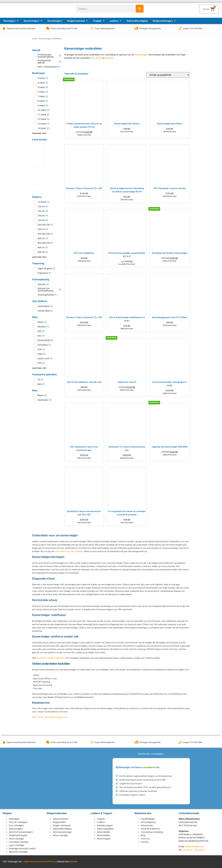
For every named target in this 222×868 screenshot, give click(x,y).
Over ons (145, 839)
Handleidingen (148, 819)
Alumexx (110, 58)
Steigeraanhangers (18, 835)
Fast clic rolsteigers (18, 822)
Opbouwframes (60, 819)
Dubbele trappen (105, 825)
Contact (145, 842)
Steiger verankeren (62, 825)
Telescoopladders (105, 829)
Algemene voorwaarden (35, 862)
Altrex (99, 58)
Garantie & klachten (150, 829)
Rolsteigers (14, 819)
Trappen (101, 819)
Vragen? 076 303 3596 (193, 28)
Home (35, 39)
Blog (143, 835)
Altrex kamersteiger (62, 832)
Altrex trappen (104, 839)
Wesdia (74, 862)
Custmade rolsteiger (19, 842)
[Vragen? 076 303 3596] (180, 28)
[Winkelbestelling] (168, 75)
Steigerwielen (59, 822)
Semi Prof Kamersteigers (21, 832)
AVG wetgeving (148, 822)
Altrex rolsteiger (16, 839)
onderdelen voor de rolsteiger (69, 551)
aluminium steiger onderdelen (51, 658)
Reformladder (104, 832)
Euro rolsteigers (16, 825)
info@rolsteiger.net (57, 717)
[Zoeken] (140, 9)
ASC (93, 58)
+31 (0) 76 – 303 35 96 (193, 850)
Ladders (101, 822)
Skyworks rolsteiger (18, 852)
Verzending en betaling (152, 832)
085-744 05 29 (39, 717)
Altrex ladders (104, 835)
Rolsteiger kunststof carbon (22, 849)
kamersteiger (141, 55)
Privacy (52, 862)
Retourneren (147, 825)
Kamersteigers (16, 829)
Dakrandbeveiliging (62, 829)
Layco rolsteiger (17, 845)
